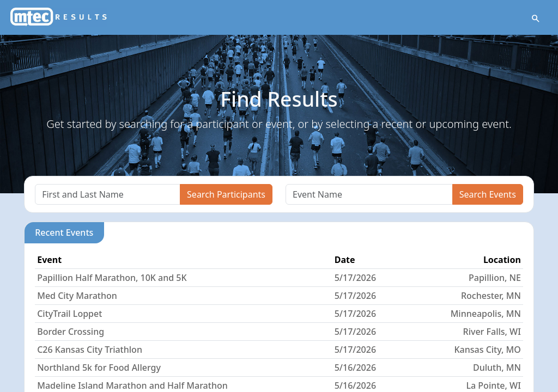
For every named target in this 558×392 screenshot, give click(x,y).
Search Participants (226, 194)
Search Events (488, 194)
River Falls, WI (492, 332)
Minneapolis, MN (486, 314)
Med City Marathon (77, 296)
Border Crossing (71, 332)
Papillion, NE (495, 278)
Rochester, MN (491, 296)
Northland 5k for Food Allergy (99, 367)
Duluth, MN (497, 367)
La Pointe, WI (494, 385)
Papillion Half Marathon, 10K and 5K (112, 278)
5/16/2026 (355, 367)
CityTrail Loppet (69, 314)
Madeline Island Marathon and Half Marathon (132, 385)
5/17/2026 (355, 278)
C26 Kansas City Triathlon (90, 350)
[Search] (108, 194)
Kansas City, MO (487, 350)
